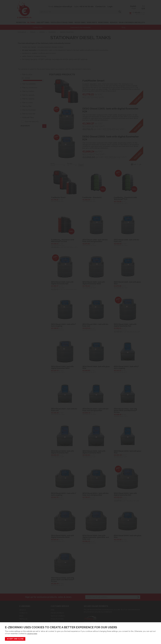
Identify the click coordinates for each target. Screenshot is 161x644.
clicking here (32, 634)
